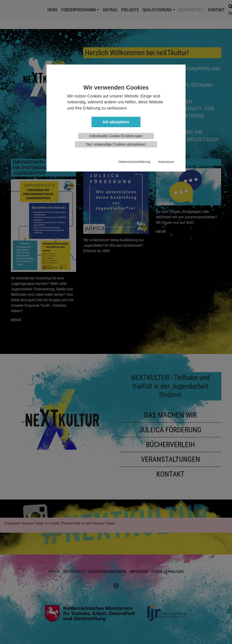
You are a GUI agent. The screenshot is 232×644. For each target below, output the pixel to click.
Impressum (166, 162)
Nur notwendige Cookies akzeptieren (116, 144)
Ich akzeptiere (116, 122)
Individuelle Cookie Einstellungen (116, 136)
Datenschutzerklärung (134, 162)
